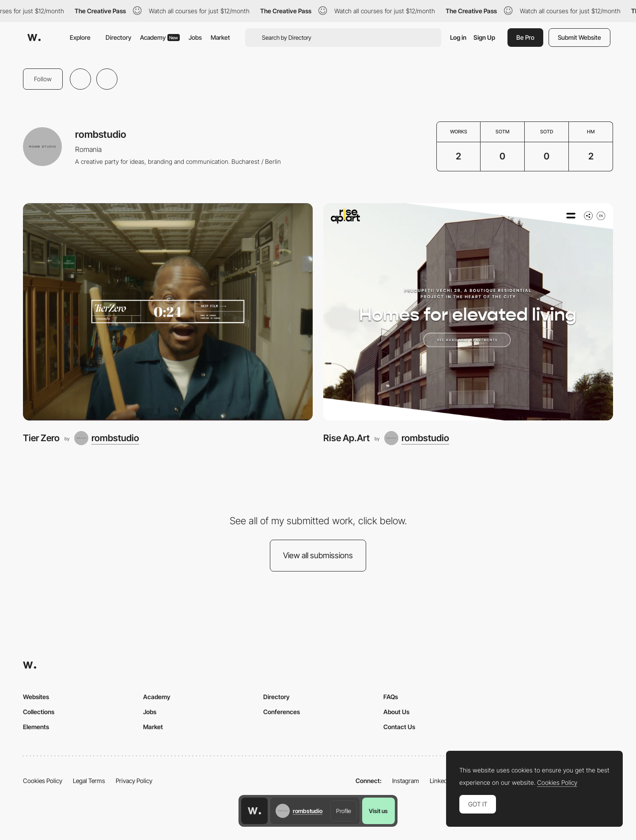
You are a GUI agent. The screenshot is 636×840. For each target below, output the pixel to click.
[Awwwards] (34, 38)
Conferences (282, 712)
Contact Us (399, 727)
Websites (36, 697)
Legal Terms (89, 781)
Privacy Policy (134, 781)
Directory (118, 37)
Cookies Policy (43, 781)
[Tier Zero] (168, 312)
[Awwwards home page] (254, 811)
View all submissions (318, 555)
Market (220, 37)
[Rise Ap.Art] (468, 312)
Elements (36, 727)
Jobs (195, 37)
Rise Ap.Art (346, 438)
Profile (344, 811)
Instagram (406, 781)
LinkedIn (441, 781)
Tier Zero (41, 438)
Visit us (378, 811)
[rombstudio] (107, 438)
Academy (160, 37)
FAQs (391, 697)
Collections (39, 712)
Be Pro (525, 37)
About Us (396, 712)
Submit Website (579, 37)
